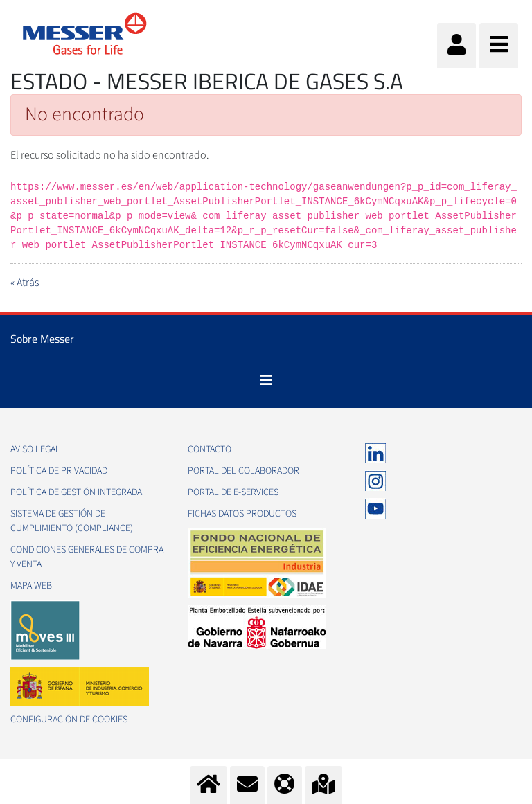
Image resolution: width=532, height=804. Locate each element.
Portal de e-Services (233, 492)
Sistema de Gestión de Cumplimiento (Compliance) (72, 521)
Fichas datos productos (242, 514)
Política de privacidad (59, 471)
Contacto (210, 449)
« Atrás (25, 283)
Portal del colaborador (243, 471)
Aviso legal (35, 449)
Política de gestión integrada (76, 492)
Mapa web (31, 586)
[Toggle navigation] (266, 380)
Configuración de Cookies (69, 720)
